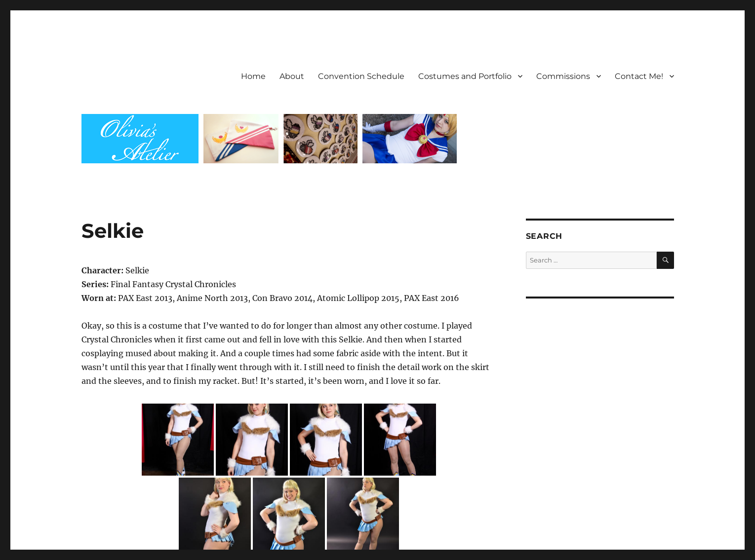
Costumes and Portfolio (465, 76)
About (292, 76)
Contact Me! (639, 76)
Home (253, 76)
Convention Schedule (361, 76)
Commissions (563, 76)
